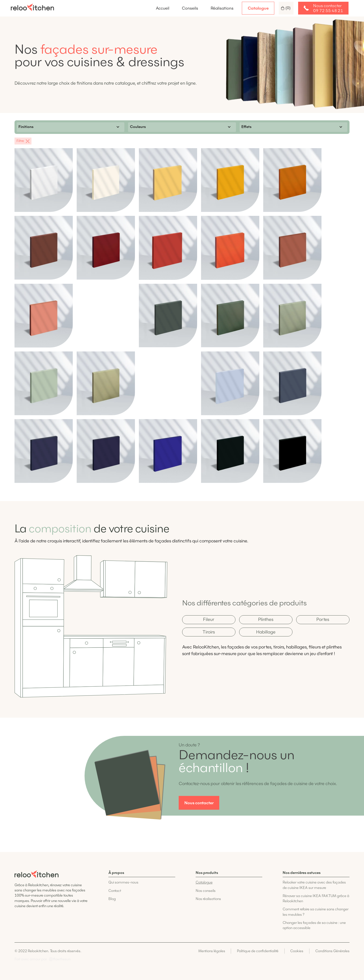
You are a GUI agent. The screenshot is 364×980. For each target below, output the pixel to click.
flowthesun (62, 959)
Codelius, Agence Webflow (343, 958)
